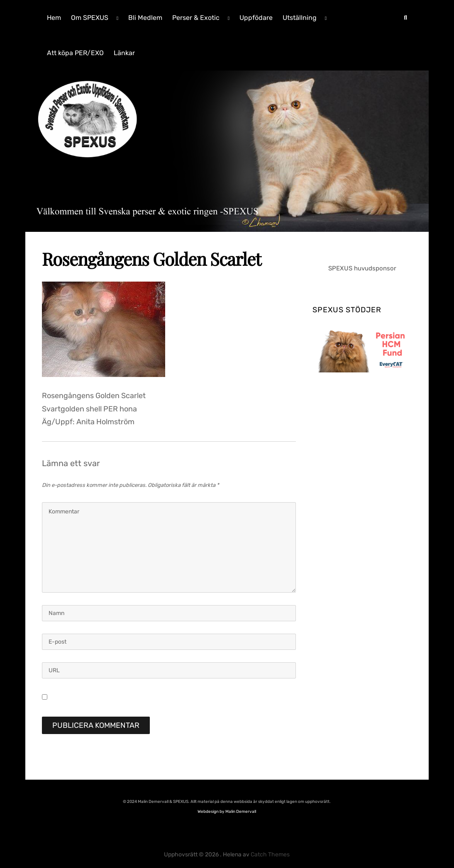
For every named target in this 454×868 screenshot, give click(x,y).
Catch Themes (270, 855)
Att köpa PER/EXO (75, 53)
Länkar (124, 53)
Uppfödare (256, 18)
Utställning (300, 18)
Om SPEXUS (90, 18)
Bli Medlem (145, 18)
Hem (54, 18)
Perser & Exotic (196, 18)
